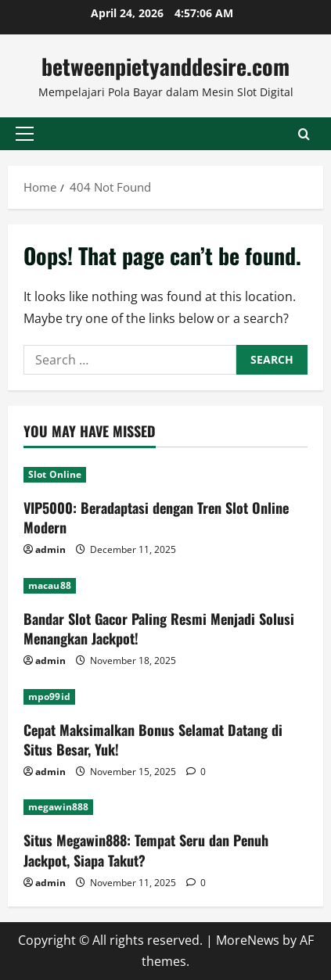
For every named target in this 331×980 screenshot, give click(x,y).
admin (50, 549)
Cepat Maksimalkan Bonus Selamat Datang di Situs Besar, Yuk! (153, 739)
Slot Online (55, 474)
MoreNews (248, 940)
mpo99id (49, 696)
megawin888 (58, 807)
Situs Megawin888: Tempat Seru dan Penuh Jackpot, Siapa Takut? (146, 850)
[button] (25, 134)
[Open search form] (304, 133)
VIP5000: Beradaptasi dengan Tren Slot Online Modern (156, 517)
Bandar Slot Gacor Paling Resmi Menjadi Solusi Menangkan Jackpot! (159, 628)
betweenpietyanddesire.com (165, 66)
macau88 (50, 585)
